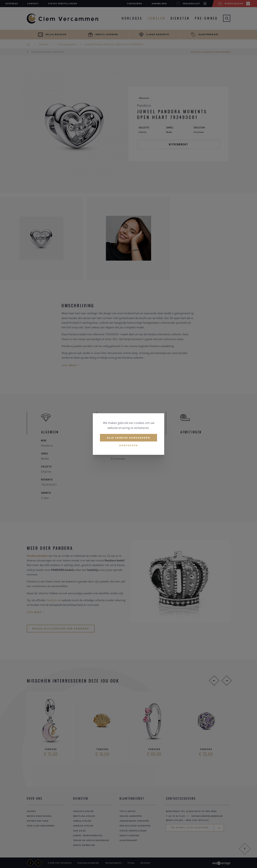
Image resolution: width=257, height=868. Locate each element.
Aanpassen (129, 446)
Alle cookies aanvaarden (129, 438)
